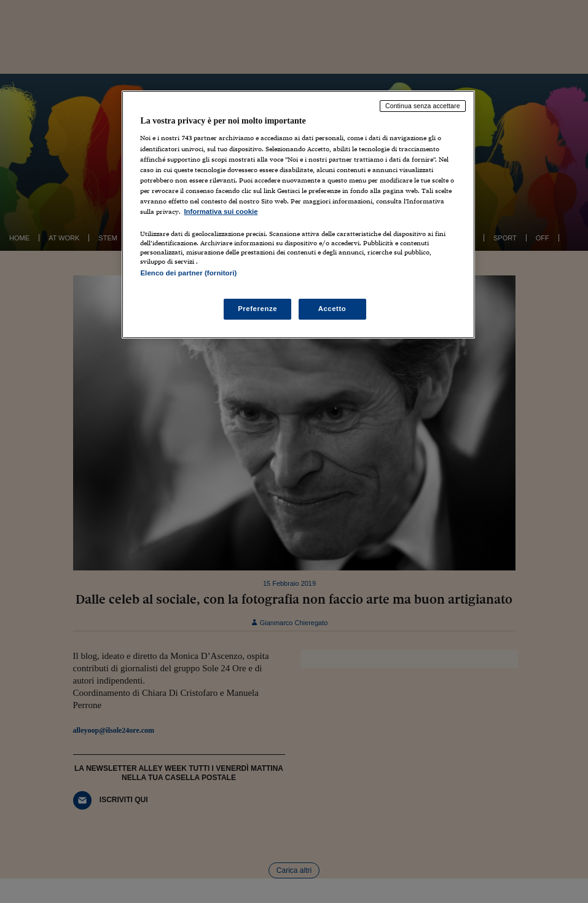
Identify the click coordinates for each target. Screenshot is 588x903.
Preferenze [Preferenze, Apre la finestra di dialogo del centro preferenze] (257, 309)
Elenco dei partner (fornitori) (188, 273)
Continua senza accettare (423, 106)
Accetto (332, 309)
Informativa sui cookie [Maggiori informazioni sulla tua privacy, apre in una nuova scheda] (221, 211)
